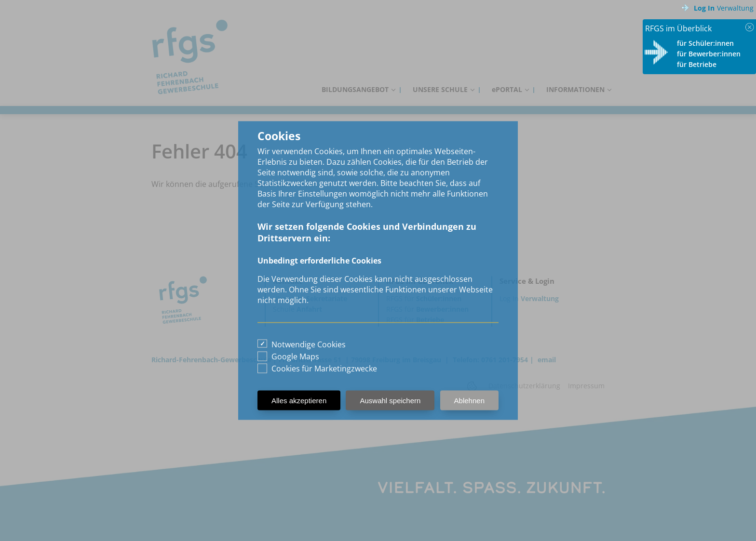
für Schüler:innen (705, 43)
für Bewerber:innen (709, 54)
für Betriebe (697, 64)
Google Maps (295, 356)
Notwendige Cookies (309, 344)
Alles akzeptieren (299, 401)
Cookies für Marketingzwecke (324, 369)
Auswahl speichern (390, 401)
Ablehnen (469, 401)
